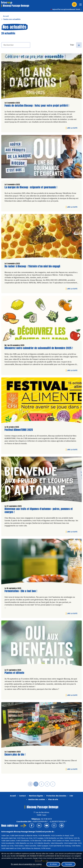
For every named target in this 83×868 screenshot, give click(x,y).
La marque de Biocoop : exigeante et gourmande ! (31, 187)
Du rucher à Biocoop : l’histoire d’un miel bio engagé (32, 266)
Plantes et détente (14, 673)
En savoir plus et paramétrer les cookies (26, 864)
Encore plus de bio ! (15, 755)
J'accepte (68, 864)
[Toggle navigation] (81, 5)
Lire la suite (73, 128)
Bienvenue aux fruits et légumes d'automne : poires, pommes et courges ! (39, 511)
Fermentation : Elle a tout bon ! (21, 591)
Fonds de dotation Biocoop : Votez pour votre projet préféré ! (37, 106)
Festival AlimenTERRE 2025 (19, 430)
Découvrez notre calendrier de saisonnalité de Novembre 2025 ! (39, 348)
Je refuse (53, 864)
